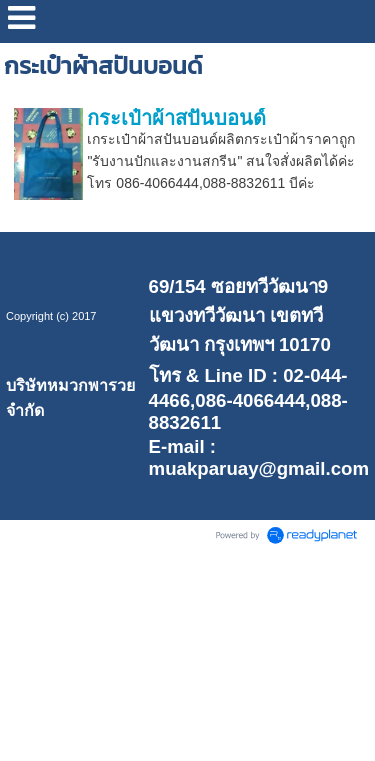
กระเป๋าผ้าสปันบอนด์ (176, 118)
